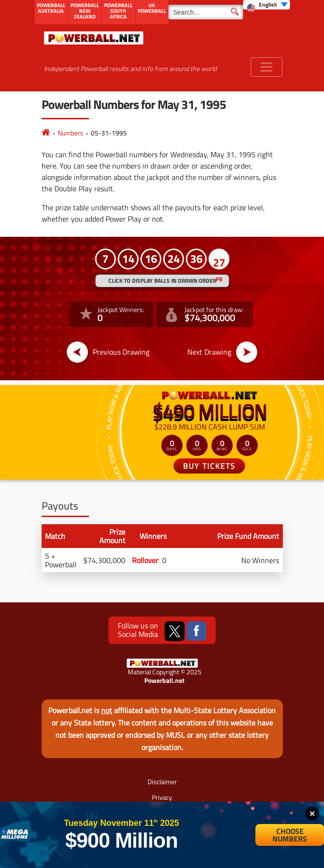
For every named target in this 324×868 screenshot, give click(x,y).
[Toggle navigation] (267, 67)
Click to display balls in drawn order (162, 281)
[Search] (206, 12)
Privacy (162, 797)
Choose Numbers (290, 835)
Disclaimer (162, 782)
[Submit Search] (235, 11)
